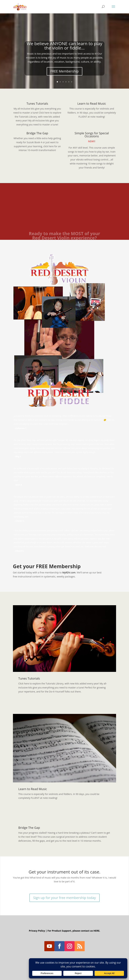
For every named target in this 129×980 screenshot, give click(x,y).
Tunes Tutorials (37, 103)
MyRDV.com (69, 572)
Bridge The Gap (37, 133)
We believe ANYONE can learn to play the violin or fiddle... (64, 48)
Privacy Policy (37, 931)
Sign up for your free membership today (64, 898)
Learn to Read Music (92, 103)
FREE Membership (65, 73)
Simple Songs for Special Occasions (92, 135)
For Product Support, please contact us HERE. (74, 931)
